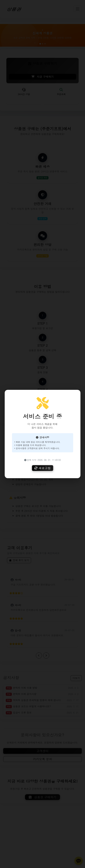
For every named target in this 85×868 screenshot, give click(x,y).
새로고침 (43, 468)
